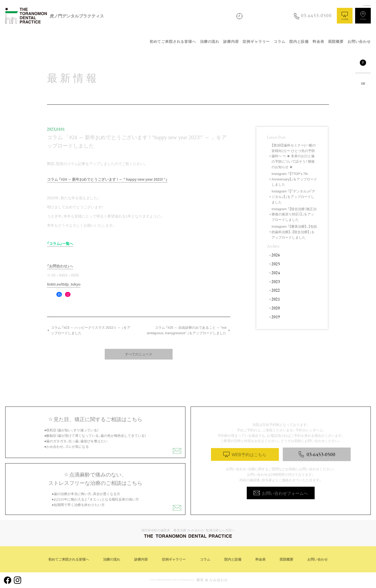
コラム (280, 42)
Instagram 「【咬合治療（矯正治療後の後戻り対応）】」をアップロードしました (294, 214)
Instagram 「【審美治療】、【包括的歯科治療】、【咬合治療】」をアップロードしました (294, 232)
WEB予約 (345, 16)
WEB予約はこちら (245, 454)
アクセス (363, 16)
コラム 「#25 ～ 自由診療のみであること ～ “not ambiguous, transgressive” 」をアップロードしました (187, 330)
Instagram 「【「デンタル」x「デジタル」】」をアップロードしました (293, 196)
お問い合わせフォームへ (281, 493)
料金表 (318, 42)
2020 (276, 308)
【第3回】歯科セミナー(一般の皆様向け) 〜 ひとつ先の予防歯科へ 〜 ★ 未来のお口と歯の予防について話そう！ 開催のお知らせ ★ (294, 156)
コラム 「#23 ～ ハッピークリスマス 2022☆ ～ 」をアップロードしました (91, 330)
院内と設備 (299, 42)
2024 (276, 273)
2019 (276, 317)
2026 (276, 255)
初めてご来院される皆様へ (173, 42)
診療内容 (231, 42)
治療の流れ (210, 42)
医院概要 (336, 42)
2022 (276, 290)
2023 (276, 282)
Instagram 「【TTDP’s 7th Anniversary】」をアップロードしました (294, 179)
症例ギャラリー (256, 42)
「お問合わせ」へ (60, 266)
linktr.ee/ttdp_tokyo (64, 284)
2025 (276, 264)
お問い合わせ (359, 42)
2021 (276, 299)
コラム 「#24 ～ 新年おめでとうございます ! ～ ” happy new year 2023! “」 (107, 179)
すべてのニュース (139, 354)
